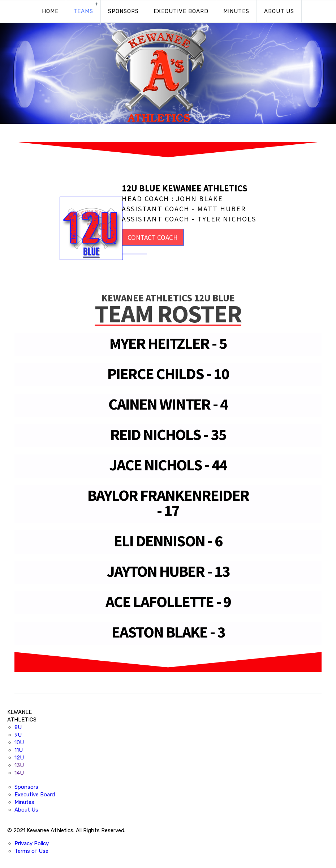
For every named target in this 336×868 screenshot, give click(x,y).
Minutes (236, 11)
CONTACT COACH (153, 237)
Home (50, 11)
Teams (83, 11)
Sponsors (123, 11)
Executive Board (181, 11)
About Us (279, 11)
